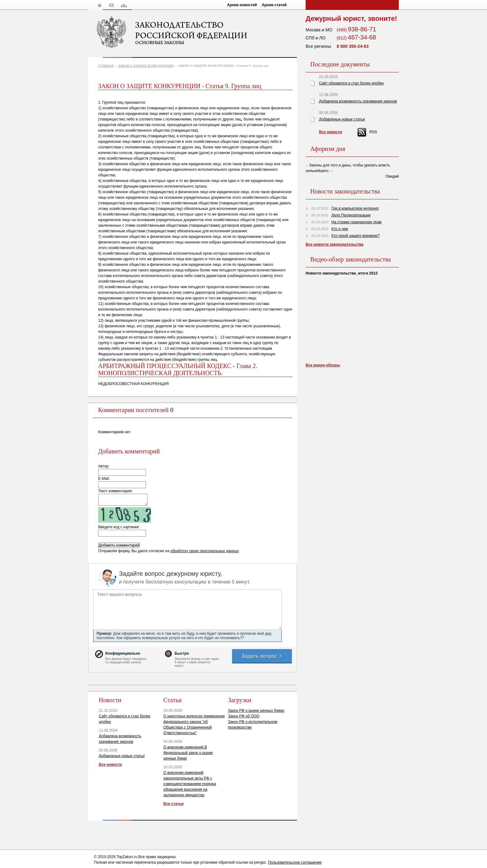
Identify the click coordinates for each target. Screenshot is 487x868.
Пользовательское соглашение (295, 862)
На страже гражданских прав (356, 222)
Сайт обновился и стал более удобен (351, 83)
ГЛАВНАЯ (106, 66)
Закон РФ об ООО (244, 716)
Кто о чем (340, 229)
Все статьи (173, 804)
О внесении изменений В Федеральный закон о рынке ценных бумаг (188, 753)
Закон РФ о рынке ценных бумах (256, 711)
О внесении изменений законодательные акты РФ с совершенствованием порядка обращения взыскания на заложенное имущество (190, 784)
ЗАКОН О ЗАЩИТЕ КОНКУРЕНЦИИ (146, 66)
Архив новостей (242, 5)
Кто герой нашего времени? (355, 236)
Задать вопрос (262, 656)
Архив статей (274, 5)
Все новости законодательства (335, 244)
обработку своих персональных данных (205, 551)
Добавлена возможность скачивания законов (358, 101)
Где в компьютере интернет (355, 208)
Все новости (110, 765)
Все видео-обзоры (323, 365)
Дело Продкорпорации (351, 215)
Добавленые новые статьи (122, 756)
